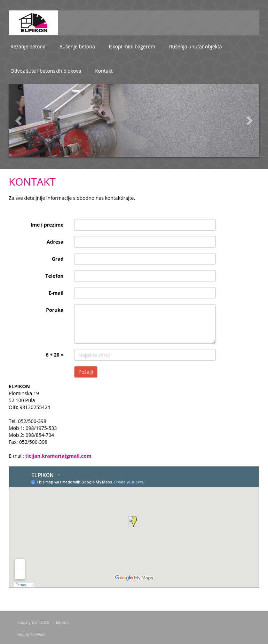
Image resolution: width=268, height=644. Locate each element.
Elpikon (62, 622)
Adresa (55, 242)
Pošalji (86, 372)
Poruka (55, 310)
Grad (58, 259)
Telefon (54, 276)
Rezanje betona (28, 46)
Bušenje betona (77, 46)
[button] (14, 120)
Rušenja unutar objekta (196, 46)
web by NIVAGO (31, 634)
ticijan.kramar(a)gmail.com (58, 456)
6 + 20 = (55, 355)
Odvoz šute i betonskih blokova (46, 71)
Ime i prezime (47, 225)
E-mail (56, 293)
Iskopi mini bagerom (132, 46)
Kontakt (104, 71)
